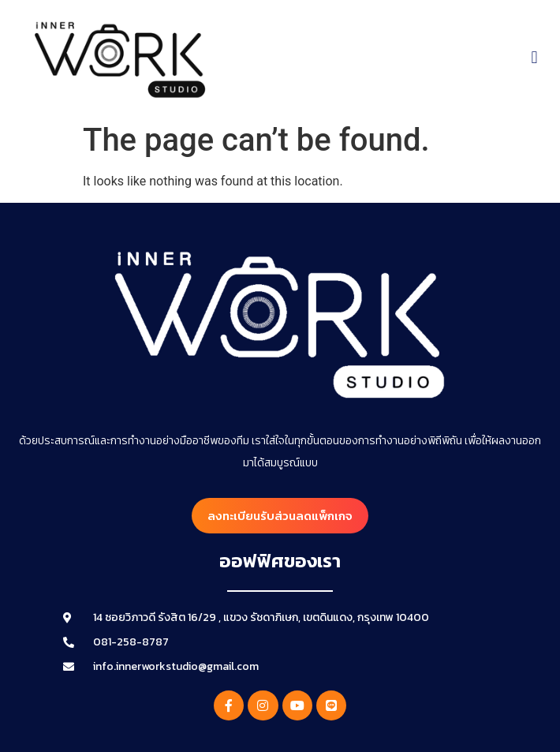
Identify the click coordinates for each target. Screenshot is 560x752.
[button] (534, 58)
